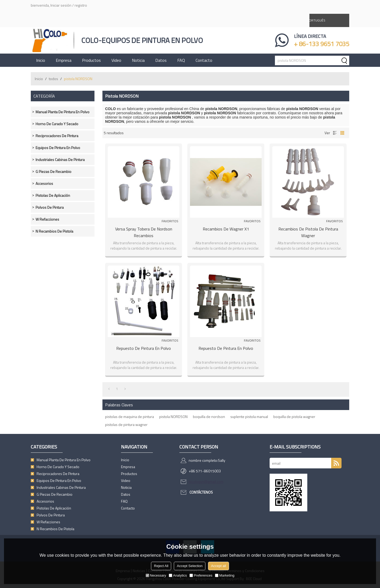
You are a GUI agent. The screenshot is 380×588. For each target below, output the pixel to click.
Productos (91, 60)
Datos (161, 60)
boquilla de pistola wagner (294, 417)
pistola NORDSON (173, 417)
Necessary (156, 575)
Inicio (41, 60)
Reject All (161, 566)
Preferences (201, 575)
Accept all (218, 566)
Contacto (204, 60)
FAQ (181, 60)
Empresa (64, 60)
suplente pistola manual (249, 417)
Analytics (178, 575)
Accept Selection (190, 566)
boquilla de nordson (209, 417)
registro (81, 5)
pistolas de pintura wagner (126, 424)
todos (53, 79)
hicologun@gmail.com (206, 482)
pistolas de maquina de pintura (129, 417)
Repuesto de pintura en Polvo (144, 348)
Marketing (225, 575)
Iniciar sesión (61, 5)
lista (335, 133)
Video (116, 60)
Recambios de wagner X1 (226, 229)
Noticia (138, 60)
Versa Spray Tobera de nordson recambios (144, 232)
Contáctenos (201, 492)
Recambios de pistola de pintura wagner (308, 232)
